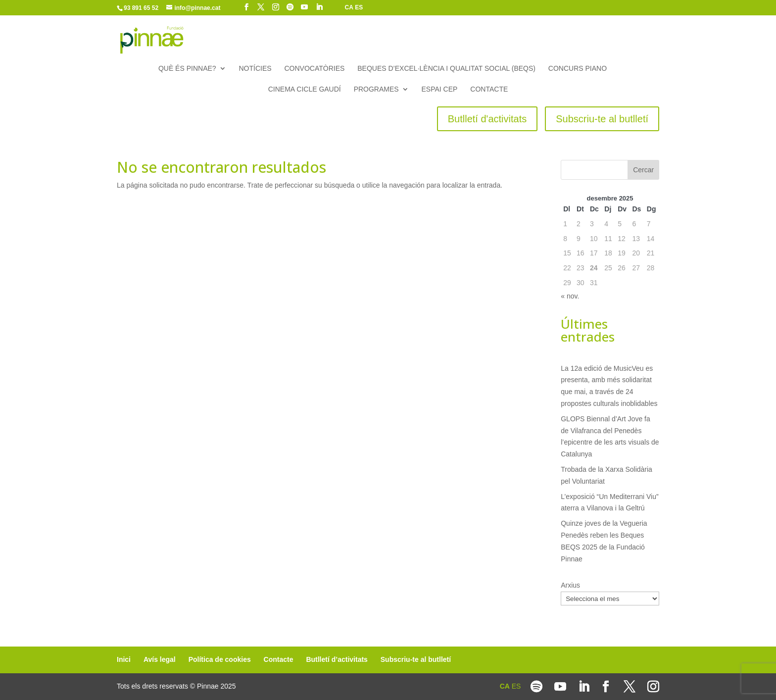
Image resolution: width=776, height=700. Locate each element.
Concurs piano (578, 69)
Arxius (570, 585)
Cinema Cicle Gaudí (305, 89)
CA (349, 7)
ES (359, 7)
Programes (376, 89)
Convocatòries (315, 69)
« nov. (570, 296)
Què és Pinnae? (187, 69)
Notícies (255, 69)
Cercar (643, 170)
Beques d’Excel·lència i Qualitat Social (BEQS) (446, 69)
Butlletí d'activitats (487, 119)
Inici (124, 659)
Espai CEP (440, 89)
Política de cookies (220, 659)
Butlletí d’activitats (337, 659)
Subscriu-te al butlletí (602, 119)
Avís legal (160, 659)
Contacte (489, 89)
